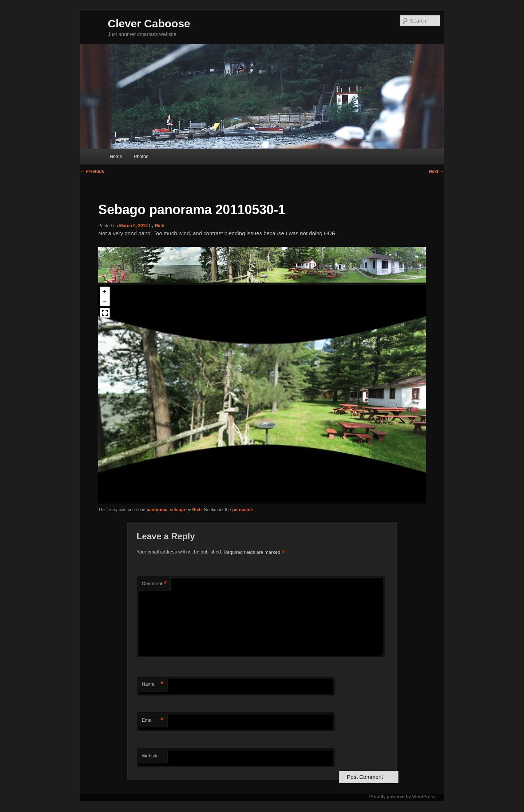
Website (150, 756)
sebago (178, 510)
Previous (92, 172)
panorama (157, 510)
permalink (243, 510)
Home (116, 156)
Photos (141, 156)
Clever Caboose (149, 23)
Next (436, 172)
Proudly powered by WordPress (402, 797)
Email (153, 720)
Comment (154, 584)
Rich (159, 226)
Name (153, 684)
